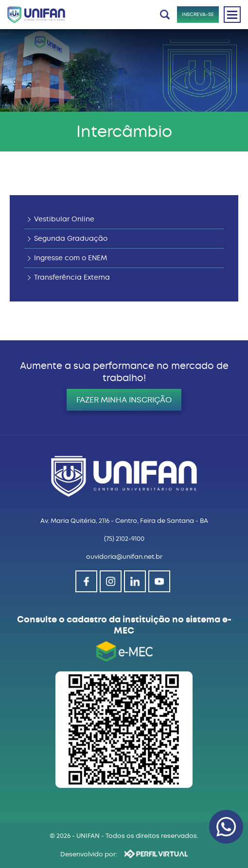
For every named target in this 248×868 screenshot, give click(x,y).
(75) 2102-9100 (124, 539)
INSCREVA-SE (198, 14)
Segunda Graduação (71, 239)
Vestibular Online (64, 219)
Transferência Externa (72, 277)
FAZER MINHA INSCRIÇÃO (124, 400)
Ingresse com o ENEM (71, 258)
